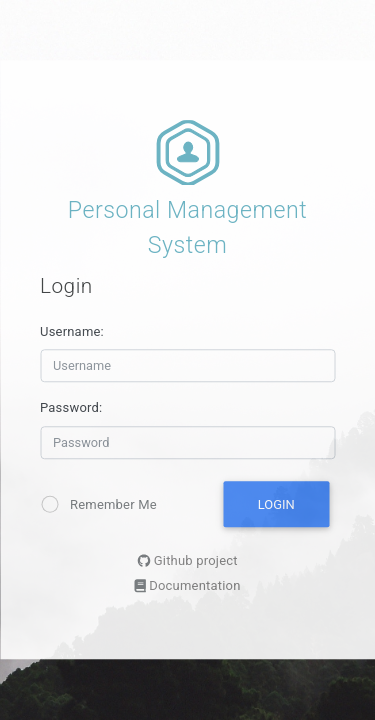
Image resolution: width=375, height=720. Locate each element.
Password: (71, 408)
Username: (72, 331)
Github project (196, 561)
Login (276, 504)
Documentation (194, 586)
